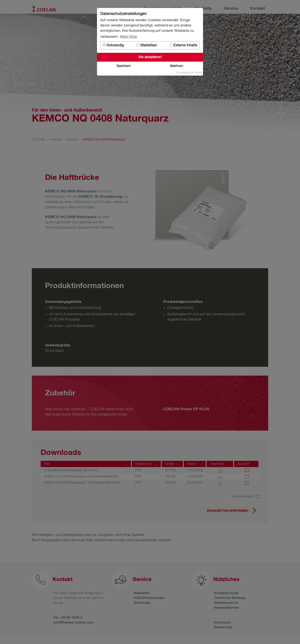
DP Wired (196, 73)
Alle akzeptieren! (150, 57)
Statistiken (147, 45)
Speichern (124, 66)
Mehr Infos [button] (129, 37)
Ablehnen (177, 66)
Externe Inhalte (183, 45)
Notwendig (113, 45)
